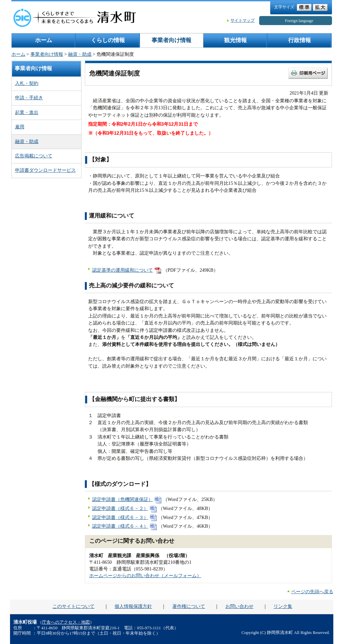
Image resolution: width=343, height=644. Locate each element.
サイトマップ (242, 20)
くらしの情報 (108, 40)
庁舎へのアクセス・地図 (66, 622)
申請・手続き (29, 98)
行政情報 (300, 40)
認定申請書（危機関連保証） (123, 499)
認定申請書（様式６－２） (120, 508)
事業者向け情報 (171, 40)
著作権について (189, 606)
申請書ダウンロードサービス (45, 170)
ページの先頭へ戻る (312, 592)
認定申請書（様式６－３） (120, 517)
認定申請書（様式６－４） (120, 526)
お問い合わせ (239, 606)
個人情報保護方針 (133, 606)
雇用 (20, 127)
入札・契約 (27, 83)
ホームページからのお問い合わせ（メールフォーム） (145, 575)
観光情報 (235, 40)
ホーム (44, 40)
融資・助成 (80, 54)
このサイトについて (73, 606)
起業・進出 (27, 112)
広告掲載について (34, 156)
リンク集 (283, 606)
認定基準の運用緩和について (123, 270)
